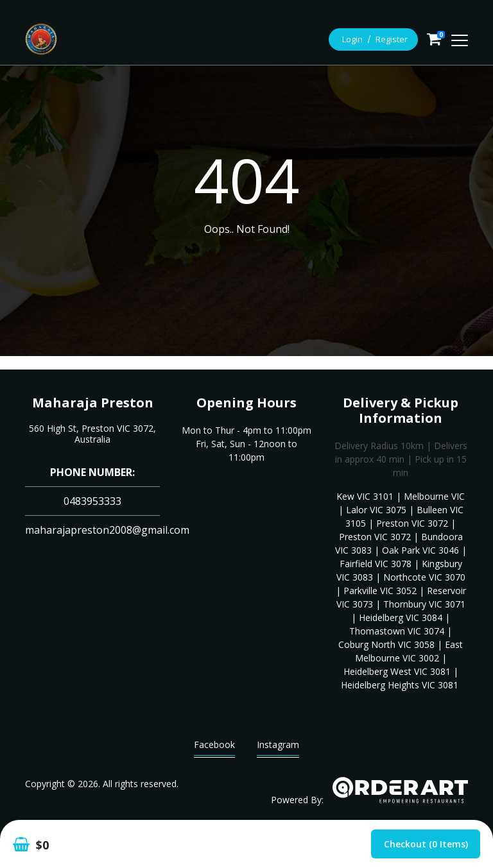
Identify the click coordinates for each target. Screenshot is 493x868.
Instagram (278, 748)
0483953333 (92, 501)
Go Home (246, 262)
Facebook (214, 748)
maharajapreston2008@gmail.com (107, 530)
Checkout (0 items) (426, 844)
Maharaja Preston (93, 403)
